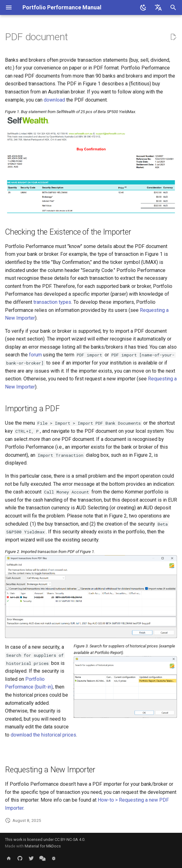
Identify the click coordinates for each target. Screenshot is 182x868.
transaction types (52, 302)
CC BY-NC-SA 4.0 (69, 839)
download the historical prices (43, 735)
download (54, 100)
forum (35, 355)
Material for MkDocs (43, 846)
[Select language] (158, 7)
